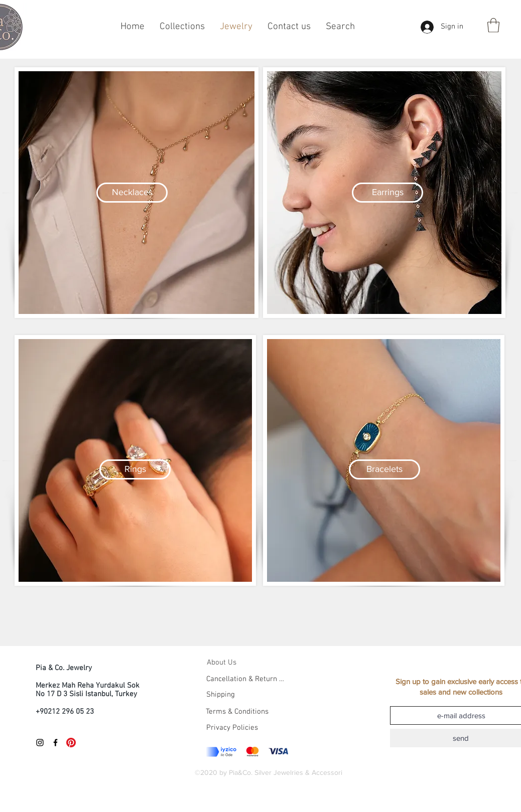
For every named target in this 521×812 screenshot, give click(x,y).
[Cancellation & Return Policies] (245, 679)
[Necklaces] (132, 193)
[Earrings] (387, 193)
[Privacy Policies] (232, 728)
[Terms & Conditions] (256, 712)
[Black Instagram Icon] (40, 743)
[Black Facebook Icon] (55, 743)
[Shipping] (220, 695)
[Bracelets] (384, 469)
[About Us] (230, 663)
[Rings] (135, 469)
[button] (493, 25)
